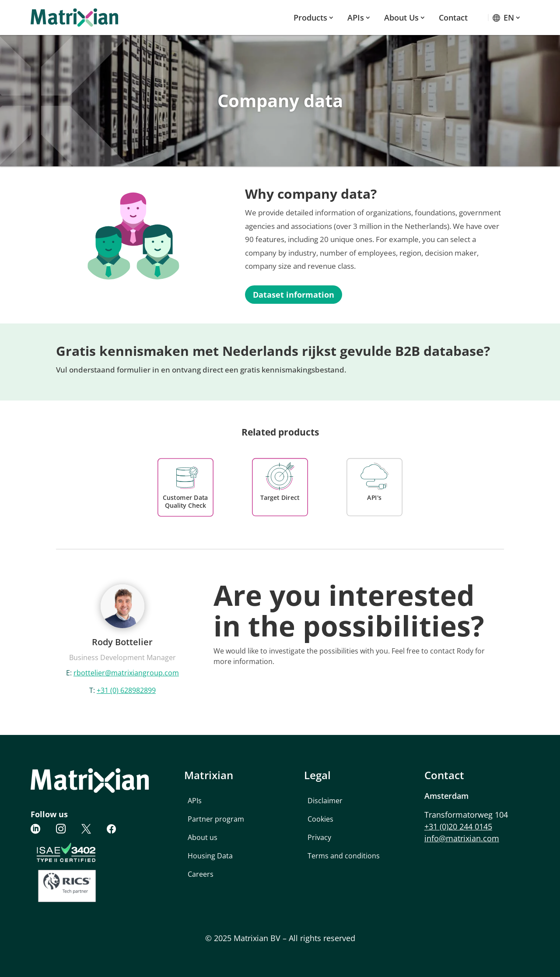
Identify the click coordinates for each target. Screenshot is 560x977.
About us (401, 18)
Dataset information (294, 295)
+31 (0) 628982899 (126, 690)
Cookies (320, 819)
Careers (201, 874)
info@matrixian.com (462, 838)
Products (310, 18)
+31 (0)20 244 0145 (458, 826)
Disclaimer (325, 801)
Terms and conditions (344, 856)
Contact (453, 18)
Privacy (319, 837)
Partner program (216, 819)
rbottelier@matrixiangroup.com (126, 673)
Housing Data (210, 856)
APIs (356, 18)
